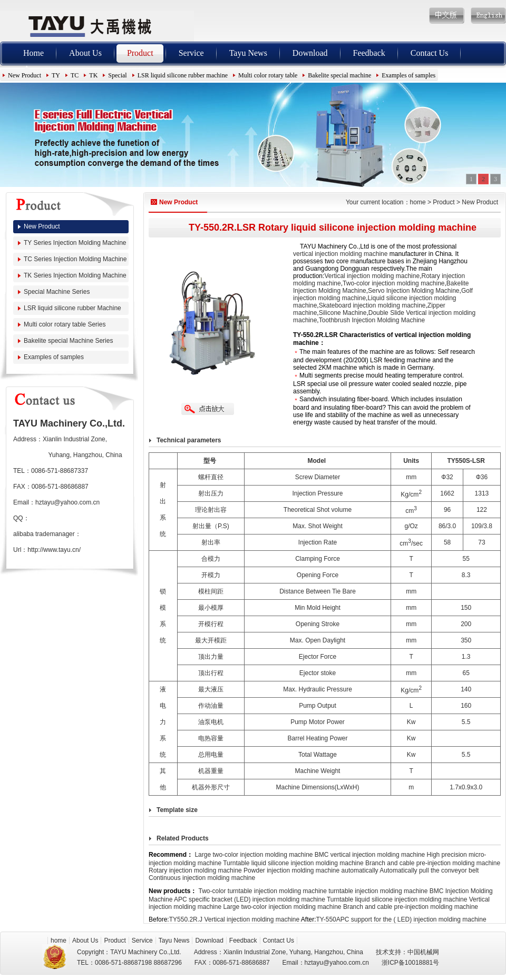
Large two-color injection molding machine (254, 855)
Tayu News (248, 53)
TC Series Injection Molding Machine (75, 259)
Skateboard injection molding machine (372, 305)
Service (191, 53)
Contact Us (430, 53)
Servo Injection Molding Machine (413, 291)
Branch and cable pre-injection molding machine (433, 863)
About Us (85, 53)
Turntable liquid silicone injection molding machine (293, 863)
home (418, 202)
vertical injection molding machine (340, 254)
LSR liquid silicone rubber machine (183, 75)
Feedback (369, 53)
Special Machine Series (57, 292)
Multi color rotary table (268, 75)
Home (33, 53)
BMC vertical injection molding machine (370, 855)
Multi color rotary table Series (65, 324)
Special (117, 75)
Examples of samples (408, 75)
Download (310, 53)
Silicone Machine (343, 313)
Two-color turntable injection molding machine (262, 891)
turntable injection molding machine (378, 891)
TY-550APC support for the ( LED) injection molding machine (401, 919)
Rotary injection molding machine (195, 870)
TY (56, 75)
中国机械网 (423, 952)
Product (140, 53)
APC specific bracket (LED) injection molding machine (250, 899)
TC (75, 75)
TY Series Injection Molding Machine (75, 243)
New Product (25, 75)
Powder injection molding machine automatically (311, 870)
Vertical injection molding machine (372, 276)
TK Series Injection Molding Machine (75, 275)
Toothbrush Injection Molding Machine (372, 320)
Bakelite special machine (339, 75)
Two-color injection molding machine (393, 283)
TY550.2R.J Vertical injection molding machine (234, 919)
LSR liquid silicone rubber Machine (72, 308)
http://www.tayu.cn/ (54, 550)
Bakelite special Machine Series (68, 341)
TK (93, 75)
